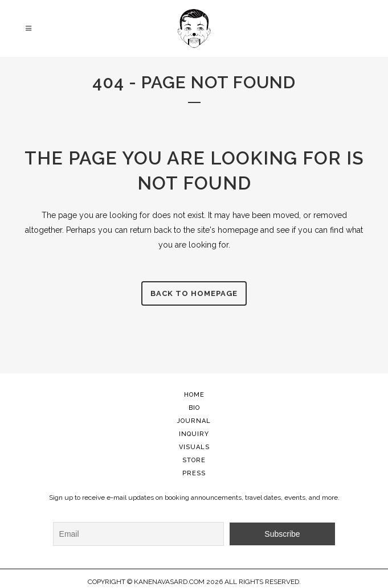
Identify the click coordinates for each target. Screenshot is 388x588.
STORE (194, 460)
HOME (194, 395)
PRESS (194, 473)
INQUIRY (194, 434)
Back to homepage (194, 293)
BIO (194, 408)
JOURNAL (194, 421)
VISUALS (194, 447)
